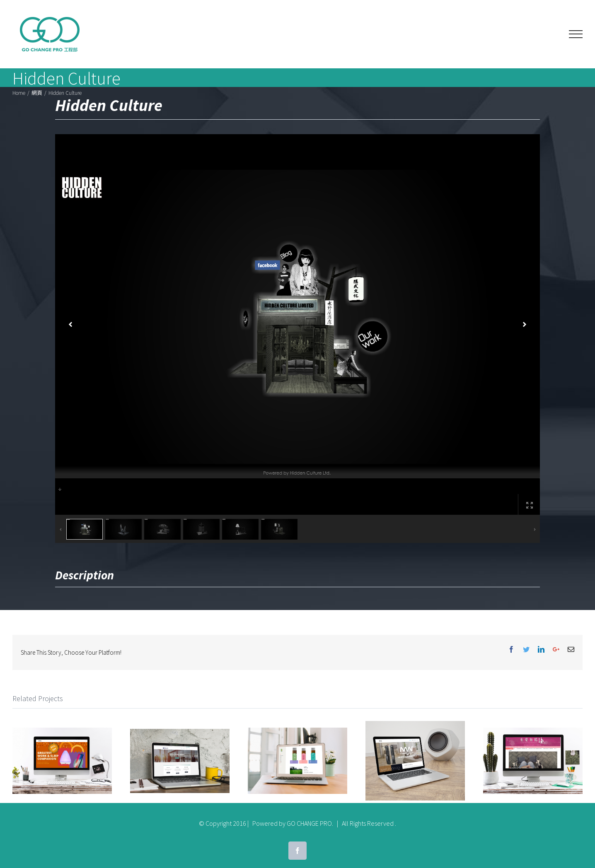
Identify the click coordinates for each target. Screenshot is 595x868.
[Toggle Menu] (576, 34)
